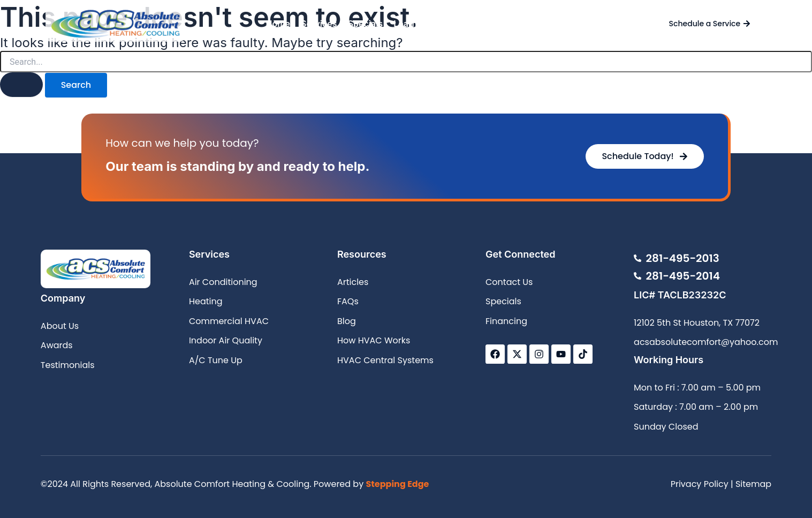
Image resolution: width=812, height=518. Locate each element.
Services (319, 24)
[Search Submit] (21, 85)
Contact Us (523, 24)
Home (278, 24)
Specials (366, 24)
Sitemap (753, 484)
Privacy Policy (700, 484)
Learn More (417, 24)
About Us (470, 24)
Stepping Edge (397, 484)
